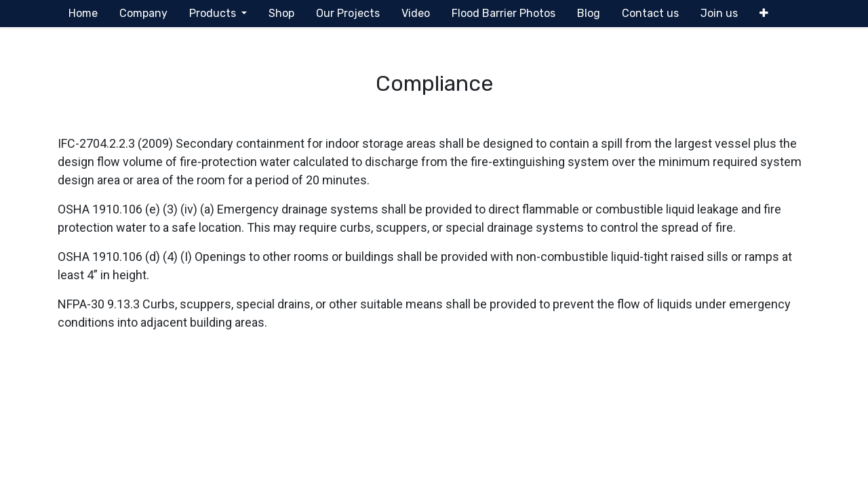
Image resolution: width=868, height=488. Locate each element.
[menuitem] (83, 14)
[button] (764, 14)
